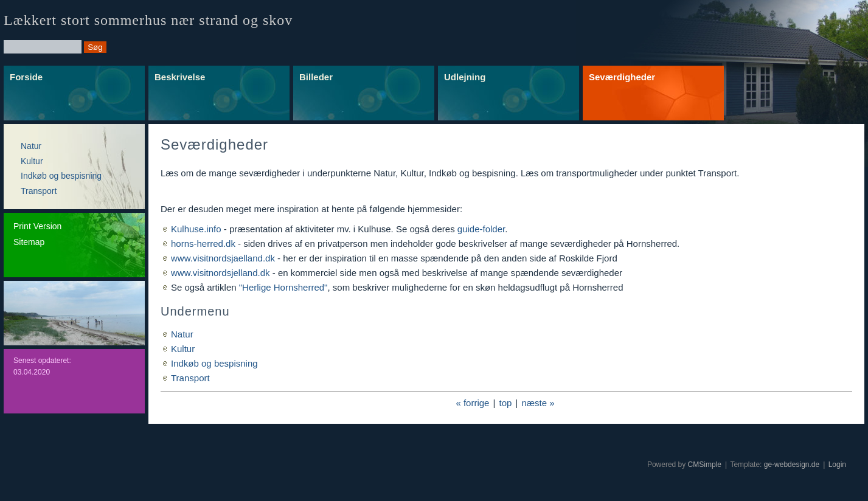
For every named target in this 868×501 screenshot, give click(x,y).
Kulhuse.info (196, 229)
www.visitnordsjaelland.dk (223, 258)
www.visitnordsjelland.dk (220, 273)
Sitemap (29, 242)
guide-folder (481, 229)
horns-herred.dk (203, 244)
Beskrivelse (180, 77)
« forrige (472, 403)
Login (837, 465)
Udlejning (465, 77)
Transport (39, 191)
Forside (26, 77)
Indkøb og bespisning (61, 176)
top (505, 403)
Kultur (32, 161)
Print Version (37, 226)
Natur (31, 146)
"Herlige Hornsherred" (283, 287)
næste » (538, 403)
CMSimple (705, 465)
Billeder (316, 77)
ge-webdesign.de (792, 465)
